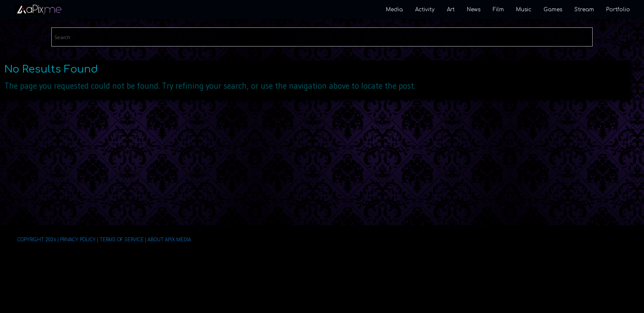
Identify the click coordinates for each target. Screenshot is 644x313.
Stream (584, 10)
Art (451, 10)
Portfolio (618, 10)
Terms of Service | (123, 240)
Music (524, 10)
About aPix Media (169, 240)
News (474, 10)
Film (498, 10)
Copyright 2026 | (38, 240)
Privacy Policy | (79, 240)
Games (553, 10)
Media (394, 10)
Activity (425, 10)
